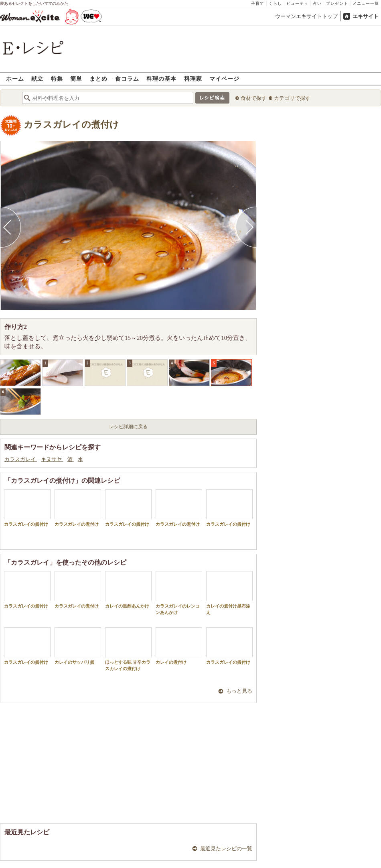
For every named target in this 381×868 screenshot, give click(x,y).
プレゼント (337, 3)
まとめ (98, 78)
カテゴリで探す (292, 98)
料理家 (193, 78)
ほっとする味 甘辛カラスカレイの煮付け (128, 649)
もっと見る (239, 691)
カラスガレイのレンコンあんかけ (179, 593)
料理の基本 (161, 78)
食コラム (127, 78)
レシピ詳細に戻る (128, 427)
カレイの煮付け (179, 646)
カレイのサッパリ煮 (78, 646)
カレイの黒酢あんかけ (128, 590)
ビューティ (297, 3)
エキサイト (366, 16)
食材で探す (254, 98)
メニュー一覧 (366, 3)
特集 (57, 78)
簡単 (76, 78)
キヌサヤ (52, 459)
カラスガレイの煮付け (71, 125)
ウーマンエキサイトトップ (306, 16)
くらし (275, 3)
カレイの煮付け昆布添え (229, 593)
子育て (258, 3)
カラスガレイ (21, 459)
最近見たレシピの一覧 (226, 849)
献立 (37, 78)
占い (317, 3)
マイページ (224, 78)
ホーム (15, 78)
